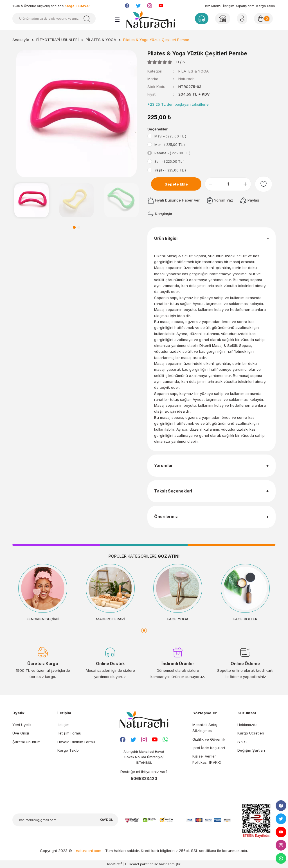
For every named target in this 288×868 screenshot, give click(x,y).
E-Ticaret (132, 864)
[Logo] (151, 19)
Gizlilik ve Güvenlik (209, 739)
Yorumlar (163, 465)
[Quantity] (228, 184)
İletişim (229, 6)
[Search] (54, 19)
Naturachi (187, 79)
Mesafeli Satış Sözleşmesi (205, 728)
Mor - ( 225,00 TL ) (170, 145)
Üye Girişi (21, 733)
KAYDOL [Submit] (106, 820)
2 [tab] (79, 227)
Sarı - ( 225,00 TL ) (169, 161)
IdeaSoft (115, 864)
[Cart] (263, 19)
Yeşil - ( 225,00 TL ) (170, 170)
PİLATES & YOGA (193, 71)
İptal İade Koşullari (209, 748)
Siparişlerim (245, 6)
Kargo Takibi (266, 6)
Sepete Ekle (176, 184)
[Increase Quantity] (245, 184)
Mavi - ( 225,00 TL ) (170, 136)
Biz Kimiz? (213, 6)
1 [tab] (74, 227)
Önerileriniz (166, 516)
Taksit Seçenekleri (173, 491)
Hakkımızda (247, 725)
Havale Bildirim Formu (76, 742)
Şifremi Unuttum (26, 742)
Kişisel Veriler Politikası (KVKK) (207, 759)
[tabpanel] (31, 200)
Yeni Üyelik (22, 725)
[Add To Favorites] (264, 184)
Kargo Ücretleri (251, 733)
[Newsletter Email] (65, 820)
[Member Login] (223, 19)
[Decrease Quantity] (211, 184)
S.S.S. (242, 742)
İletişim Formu (69, 733)
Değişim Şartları (251, 750)
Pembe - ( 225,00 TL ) (172, 153)
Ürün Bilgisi (166, 238)
